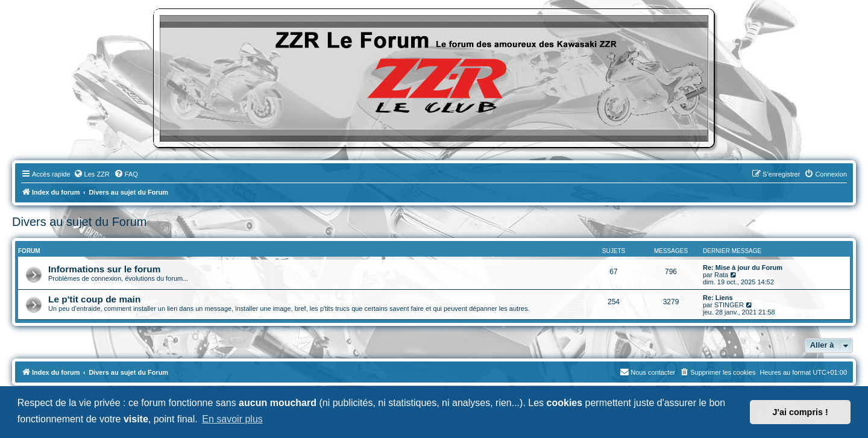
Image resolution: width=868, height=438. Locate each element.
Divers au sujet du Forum (79, 222)
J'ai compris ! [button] (800, 412)
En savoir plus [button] (232, 419)
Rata (721, 275)
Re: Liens (718, 298)
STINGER (729, 305)
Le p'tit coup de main (94, 299)
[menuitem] (92, 174)
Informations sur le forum (104, 269)
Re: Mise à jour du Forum (743, 267)
